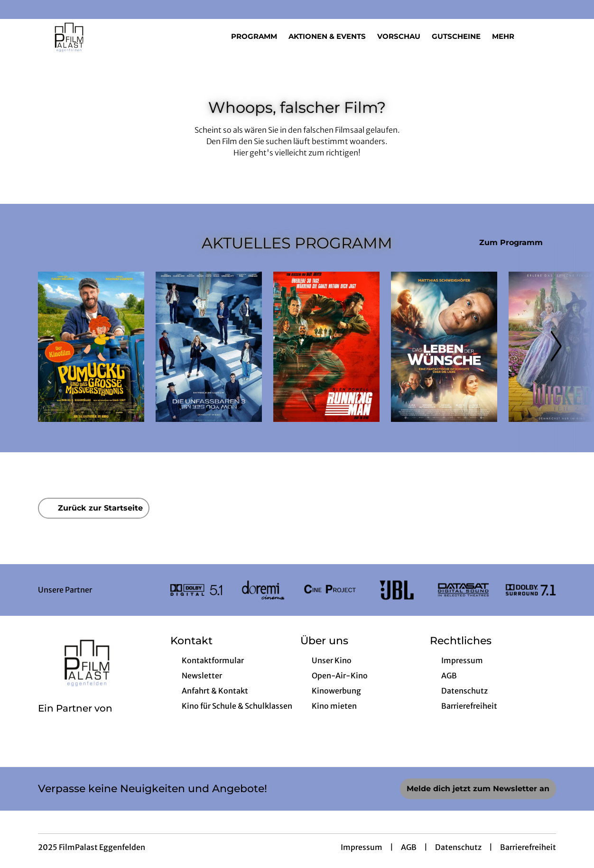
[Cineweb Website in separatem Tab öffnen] (75, 721)
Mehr (509, 37)
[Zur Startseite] (104, 36)
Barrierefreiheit (528, 847)
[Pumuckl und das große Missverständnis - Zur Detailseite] (91, 347)
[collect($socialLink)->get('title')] (17, 9)
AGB (409, 847)
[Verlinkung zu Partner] (196, 590)
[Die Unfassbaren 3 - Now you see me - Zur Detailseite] (209, 347)
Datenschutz (458, 847)
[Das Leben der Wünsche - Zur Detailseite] (444, 347)
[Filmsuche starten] (547, 36)
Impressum (362, 847)
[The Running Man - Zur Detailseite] (326, 347)
